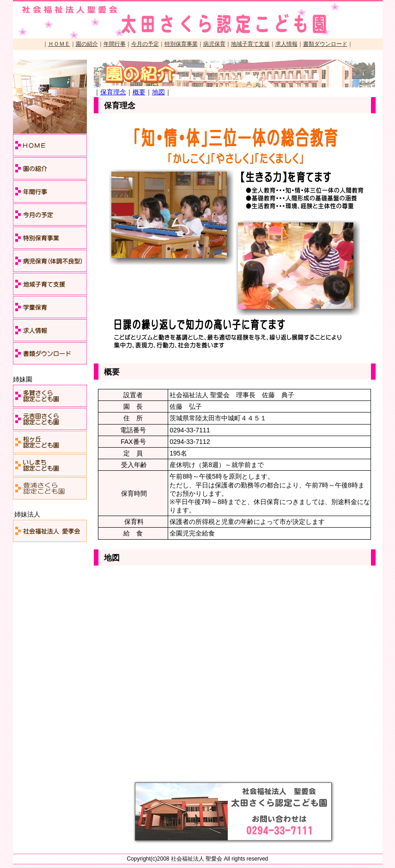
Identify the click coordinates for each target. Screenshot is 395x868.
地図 (158, 92)
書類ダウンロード (325, 44)
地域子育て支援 (250, 44)
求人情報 (286, 44)
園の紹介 (87, 44)
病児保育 (214, 44)
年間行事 (115, 44)
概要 (139, 92)
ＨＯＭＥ (59, 44)
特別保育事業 (181, 44)
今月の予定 (145, 44)
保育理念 (113, 92)
